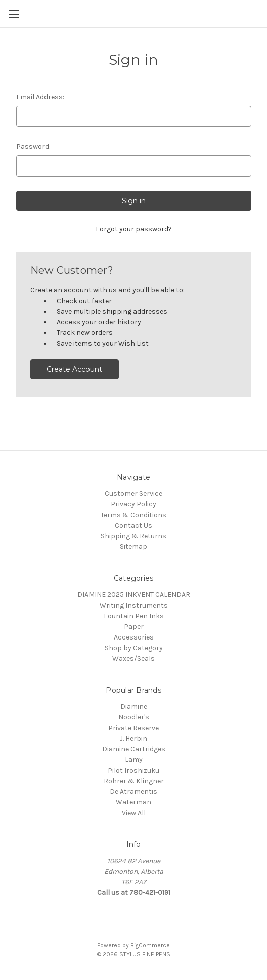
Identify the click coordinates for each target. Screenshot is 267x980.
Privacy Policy (133, 504)
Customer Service (133, 494)
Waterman (133, 802)
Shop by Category (134, 648)
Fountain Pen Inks (134, 616)
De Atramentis (133, 792)
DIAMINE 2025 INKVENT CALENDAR (134, 595)
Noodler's (134, 717)
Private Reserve (133, 728)
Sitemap (133, 547)
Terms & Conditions (133, 515)
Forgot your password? (134, 229)
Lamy (134, 760)
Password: (33, 146)
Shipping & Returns (133, 536)
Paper (134, 627)
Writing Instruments (134, 605)
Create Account (74, 369)
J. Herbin (133, 738)
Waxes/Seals (133, 658)
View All (134, 813)
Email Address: (40, 97)
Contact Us (133, 525)
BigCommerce (150, 945)
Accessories (134, 637)
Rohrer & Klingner (134, 781)
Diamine (134, 707)
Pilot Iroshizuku (133, 770)
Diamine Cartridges (134, 749)
